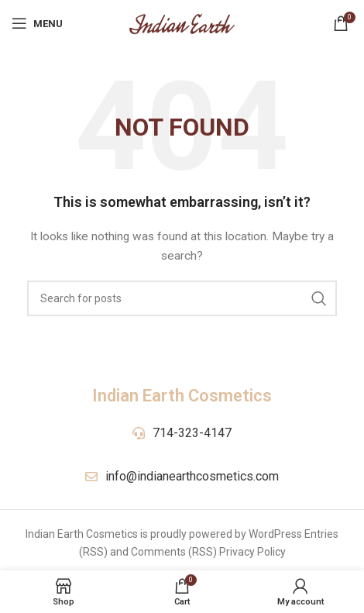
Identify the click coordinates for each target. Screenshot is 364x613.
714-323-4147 (192, 433)
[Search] (182, 298)
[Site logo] (182, 22)
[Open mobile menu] (37, 23)
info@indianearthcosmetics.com (192, 476)
